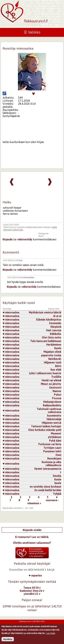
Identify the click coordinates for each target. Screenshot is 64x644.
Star (21, 260)
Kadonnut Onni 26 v (32, 591)
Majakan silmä (52, 352)
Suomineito (54, 416)
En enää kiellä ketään (48, 490)
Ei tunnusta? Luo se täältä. (32, 537)
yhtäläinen (55, 437)
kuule (58, 483)
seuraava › (52, 500)
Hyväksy (8, 639)
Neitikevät (55, 359)
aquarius (35, 575)
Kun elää (56, 370)
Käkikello (56, 334)
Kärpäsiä (56, 327)
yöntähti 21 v (32, 594)
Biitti (58, 366)
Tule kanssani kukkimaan (46, 341)
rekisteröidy (25, 239)
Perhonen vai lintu (50, 444)
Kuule (58, 348)
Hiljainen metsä (52, 423)
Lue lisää (50, 633)
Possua (57, 398)
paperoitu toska (51, 355)
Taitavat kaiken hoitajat (46, 426)
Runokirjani (54, 458)
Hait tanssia (54, 330)
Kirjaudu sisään (32, 530)
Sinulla (57, 476)
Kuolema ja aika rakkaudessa (51, 464)
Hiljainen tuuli (53, 362)
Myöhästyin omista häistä (45, 312)
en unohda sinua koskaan (45, 487)
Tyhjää (57, 494)
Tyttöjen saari (52, 448)
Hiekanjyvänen (52, 402)
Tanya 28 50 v (32, 588)
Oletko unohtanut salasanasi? (32, 543)
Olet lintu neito (52, 337)
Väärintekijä (54, 419)
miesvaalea (29, 277)
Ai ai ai (57, 316)
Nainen (57, 391)
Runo (41, 236)
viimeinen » (34, 503)
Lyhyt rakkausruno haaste (45, 373)
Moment (56, 433)
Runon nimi (54, 309)
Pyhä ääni (55, 441)
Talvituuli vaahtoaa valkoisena (49, 410)
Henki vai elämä (51, 380)
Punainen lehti (52, 451)
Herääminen (54, 345)
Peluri (58, 395)
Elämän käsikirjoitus (49, 320)
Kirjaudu (8, 239)
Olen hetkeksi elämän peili (45, 430)
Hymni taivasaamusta (48, 469)
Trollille (56, 377)
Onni (58, 455)
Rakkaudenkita (52, 405)
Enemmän (55, 323)
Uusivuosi (55, 387)
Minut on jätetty (51, 384)
